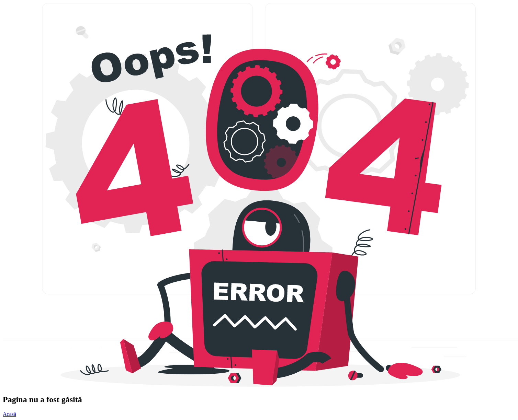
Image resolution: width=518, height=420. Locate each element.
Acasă (9, 414)
